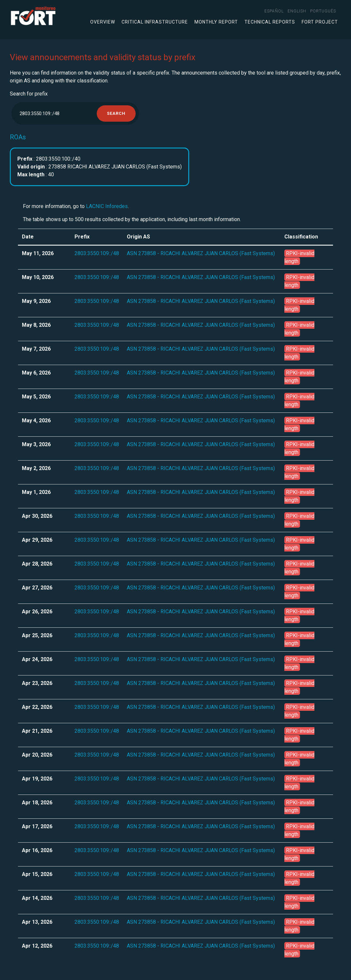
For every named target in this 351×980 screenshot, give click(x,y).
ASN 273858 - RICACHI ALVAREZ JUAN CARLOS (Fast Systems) (201, 253)
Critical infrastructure (155, 22)
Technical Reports (270, 22)
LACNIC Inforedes (107, 206)
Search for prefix (29, 94)
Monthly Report (216, 22)
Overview (103, 22)
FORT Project (320, 22)
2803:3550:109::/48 (97, 253)
